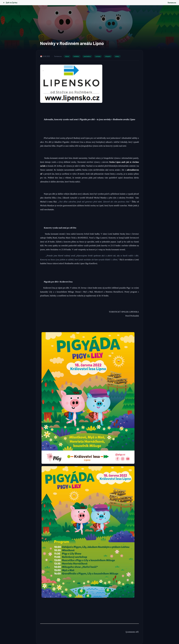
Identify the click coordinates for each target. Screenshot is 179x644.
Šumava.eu (172, 3)
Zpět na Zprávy (10, 3)
